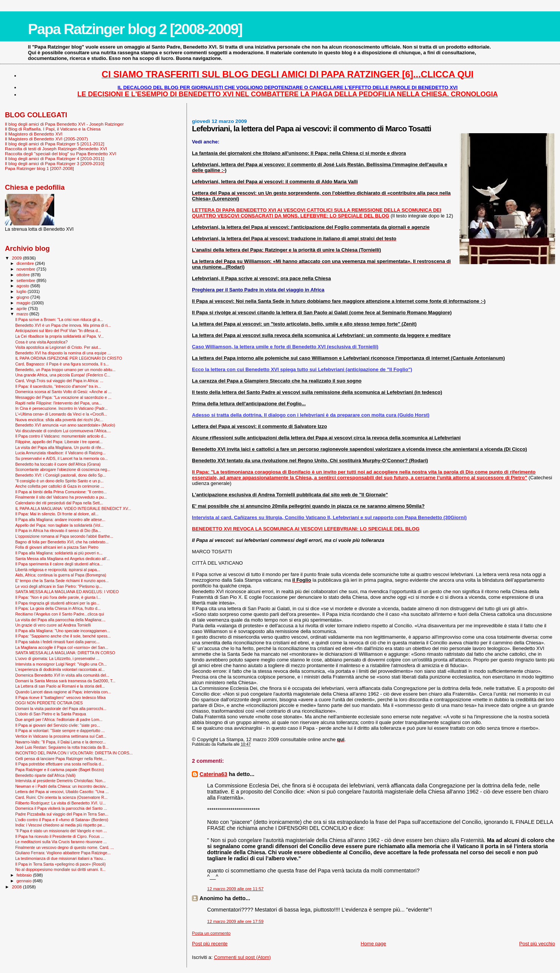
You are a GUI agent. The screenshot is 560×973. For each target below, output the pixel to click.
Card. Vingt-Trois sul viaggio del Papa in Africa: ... (59, 381)
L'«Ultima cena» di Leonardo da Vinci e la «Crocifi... (61, 414)
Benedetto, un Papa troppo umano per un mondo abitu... (65, 370)
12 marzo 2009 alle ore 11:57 (235, 889)
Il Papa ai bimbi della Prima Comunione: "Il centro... (61, 492)
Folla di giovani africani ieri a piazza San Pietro (57, 547)
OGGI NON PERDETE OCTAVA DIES (49, 703)
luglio (22, 291)
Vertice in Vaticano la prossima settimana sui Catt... (61, 736)
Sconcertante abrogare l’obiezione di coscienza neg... (63, 469)
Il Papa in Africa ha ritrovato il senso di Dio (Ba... (58, 531)
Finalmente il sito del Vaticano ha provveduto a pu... (61, 497)
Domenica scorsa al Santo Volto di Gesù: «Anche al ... (63, 392)
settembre (27, 280)
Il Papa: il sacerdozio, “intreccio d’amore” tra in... (58, 386)
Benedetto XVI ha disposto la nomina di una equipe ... (63, 353)
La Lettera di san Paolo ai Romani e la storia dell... (60, 686)
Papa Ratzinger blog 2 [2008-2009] (135, 29)
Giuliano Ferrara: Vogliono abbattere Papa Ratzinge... (63, 853)
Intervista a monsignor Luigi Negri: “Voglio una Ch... (61, 664)
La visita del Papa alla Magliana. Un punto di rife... (60, 447)
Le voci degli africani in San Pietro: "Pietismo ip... (59, 586)
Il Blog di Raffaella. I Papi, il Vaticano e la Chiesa (53, 129)
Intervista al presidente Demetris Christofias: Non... (60, 781)
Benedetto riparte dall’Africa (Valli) (45, 775)
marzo (23, 314)
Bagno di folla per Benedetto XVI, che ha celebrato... (62, 542)
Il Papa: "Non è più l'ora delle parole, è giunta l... (58, 597)
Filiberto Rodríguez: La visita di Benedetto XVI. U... (60, 803)
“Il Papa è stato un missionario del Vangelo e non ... (61, 831)
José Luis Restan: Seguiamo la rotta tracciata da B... (62, 747)
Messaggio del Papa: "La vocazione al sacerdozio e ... (63, 397)
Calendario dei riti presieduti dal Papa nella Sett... (59, 503)
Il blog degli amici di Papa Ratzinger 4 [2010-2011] (55, 158)
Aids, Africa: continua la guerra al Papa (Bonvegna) (61, 575)
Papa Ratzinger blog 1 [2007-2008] (39, 168)
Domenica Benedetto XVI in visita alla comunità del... (62, 675)
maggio (24, 303)
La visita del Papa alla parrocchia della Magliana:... (60, 620)
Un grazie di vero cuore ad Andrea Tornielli (53, 625)
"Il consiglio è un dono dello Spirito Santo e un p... (59, 481)
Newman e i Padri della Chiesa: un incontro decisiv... (62, 786)
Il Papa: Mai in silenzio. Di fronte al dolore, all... (57, 514)
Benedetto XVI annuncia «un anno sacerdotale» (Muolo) (65, 425)
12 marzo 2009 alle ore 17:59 (235, 921)
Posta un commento (211, 933)
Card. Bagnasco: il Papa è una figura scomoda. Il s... (62, 364)
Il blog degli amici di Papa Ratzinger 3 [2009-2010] (55, 163)
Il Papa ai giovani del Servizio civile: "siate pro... (58, 725)
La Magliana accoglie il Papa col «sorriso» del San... (62, 647)
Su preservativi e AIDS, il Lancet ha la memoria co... (61, 458)
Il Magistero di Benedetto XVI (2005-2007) (46, 139)
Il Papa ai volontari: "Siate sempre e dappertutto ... (60, 731)
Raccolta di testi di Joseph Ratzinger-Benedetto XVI (56, 149)
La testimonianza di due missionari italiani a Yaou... (61, 858)
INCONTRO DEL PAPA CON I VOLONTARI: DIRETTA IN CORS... (74, 753)
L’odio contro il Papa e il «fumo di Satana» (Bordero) (62, 820)
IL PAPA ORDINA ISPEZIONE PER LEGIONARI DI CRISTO (69, 358)
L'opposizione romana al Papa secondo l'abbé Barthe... (64, 536)
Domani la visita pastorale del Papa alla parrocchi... (61, 708)
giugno (24, 297)
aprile (22, 309)
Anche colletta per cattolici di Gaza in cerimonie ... (60, 486)
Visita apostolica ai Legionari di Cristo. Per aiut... (58, 347)
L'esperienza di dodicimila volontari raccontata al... (60, 669)
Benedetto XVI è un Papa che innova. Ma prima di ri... (63, 325)
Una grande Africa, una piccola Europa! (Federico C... (63, 375)
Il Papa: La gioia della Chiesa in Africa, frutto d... (58, 608)
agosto (24, 286)
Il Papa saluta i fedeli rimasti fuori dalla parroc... (57, 642)
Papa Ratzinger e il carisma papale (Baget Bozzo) (60, 770)
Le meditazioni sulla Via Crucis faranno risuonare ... (61, 842)
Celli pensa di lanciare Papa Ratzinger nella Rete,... (61, 759)
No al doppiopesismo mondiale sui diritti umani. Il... (60, 869)
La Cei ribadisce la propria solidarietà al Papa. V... (60, 336)
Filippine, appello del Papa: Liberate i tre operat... (59, 442)
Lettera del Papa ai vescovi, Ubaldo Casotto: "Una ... (62, 792)
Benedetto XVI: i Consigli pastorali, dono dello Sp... (60, 475)
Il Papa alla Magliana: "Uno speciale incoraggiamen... (63, 631)
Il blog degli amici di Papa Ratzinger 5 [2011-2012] (55, 144)
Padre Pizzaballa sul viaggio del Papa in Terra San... (62, 814)
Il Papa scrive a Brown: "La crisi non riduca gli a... (59, 320)
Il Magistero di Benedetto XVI (34, 134)
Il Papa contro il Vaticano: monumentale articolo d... (61, 436)
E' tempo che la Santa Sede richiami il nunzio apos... (62, 581)
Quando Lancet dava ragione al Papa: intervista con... (63, 692)
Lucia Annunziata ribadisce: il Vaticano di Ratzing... (60, 453)
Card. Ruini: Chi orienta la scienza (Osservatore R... (61, 797)
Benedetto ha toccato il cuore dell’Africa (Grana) (58, 464)
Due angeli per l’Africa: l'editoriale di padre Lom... (59, 720)
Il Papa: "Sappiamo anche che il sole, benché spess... (63, 636)
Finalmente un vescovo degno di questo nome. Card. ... (64, 847)
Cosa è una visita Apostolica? (41, 342)
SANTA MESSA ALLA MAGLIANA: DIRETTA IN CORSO (65, 653)
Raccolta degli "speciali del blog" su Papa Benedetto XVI (61, 154)
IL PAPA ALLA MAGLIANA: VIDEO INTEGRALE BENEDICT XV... (73, 509)
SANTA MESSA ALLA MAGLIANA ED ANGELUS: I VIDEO (67, 592)
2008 (17, 887)
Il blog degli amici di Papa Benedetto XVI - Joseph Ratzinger (64, 124)
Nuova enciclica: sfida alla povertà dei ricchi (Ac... (59, 420)
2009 (17, 258)
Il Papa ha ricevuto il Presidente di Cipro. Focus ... (60, 836)
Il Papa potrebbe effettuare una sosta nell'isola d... (60, 764)
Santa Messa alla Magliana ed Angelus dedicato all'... (63, 559)
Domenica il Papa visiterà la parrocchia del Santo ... (61, 808)
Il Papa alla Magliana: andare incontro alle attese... (60, 520)
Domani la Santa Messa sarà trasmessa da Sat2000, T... (65, 681)
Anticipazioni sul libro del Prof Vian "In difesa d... (58, 331)
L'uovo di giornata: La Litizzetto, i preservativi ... (57, 658)
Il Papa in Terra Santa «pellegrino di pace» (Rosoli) (60, 864)
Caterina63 (213, 774)
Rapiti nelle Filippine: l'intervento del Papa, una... (58, 403)
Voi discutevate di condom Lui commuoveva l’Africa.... (63, 431)
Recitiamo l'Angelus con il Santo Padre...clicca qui (60, 614)
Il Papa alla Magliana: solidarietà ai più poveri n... (59, 553)
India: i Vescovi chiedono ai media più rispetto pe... (60, 825)
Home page (373, 944)
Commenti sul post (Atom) (242, 957)
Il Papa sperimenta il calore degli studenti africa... (59, 564)
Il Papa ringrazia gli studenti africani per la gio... (57, 603)
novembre (27, 269)
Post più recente (210, 944)
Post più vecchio (537, 944)
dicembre (26, 263)
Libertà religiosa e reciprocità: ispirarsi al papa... (58, 570)
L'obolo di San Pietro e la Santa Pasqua (51, 714)
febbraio (25, 875)
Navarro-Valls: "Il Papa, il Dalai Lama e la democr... (60, 742)
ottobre (24, 275)
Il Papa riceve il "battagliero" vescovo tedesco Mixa (60, 697)
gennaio (25, 881)
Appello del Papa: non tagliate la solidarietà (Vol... (59, 525)
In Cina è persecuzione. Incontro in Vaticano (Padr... (61, 408)
